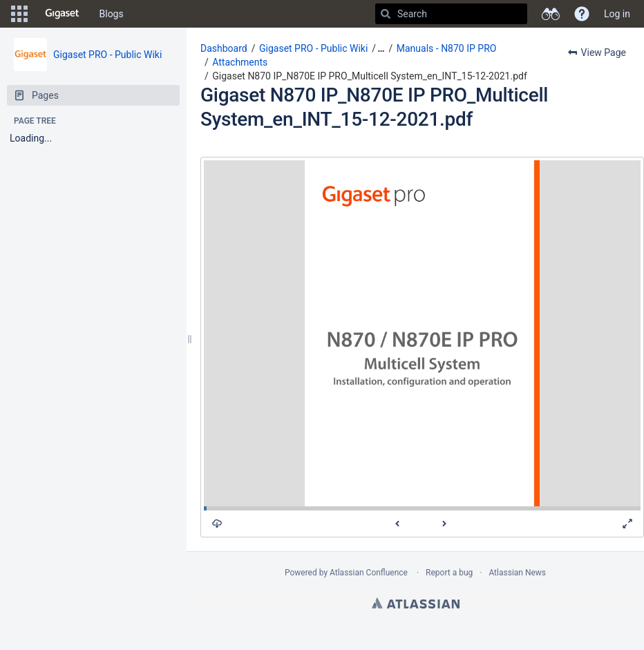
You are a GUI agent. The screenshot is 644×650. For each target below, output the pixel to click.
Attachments (240, 62)
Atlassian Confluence (369, 573)
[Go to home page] (62, 14)
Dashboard (224, 48)
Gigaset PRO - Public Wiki (107, 55)
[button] (19, 14)
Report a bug (449, 573)
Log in (617, 14)
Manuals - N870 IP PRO (447, 48)
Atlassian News (517, 573)
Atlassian (416, 603)
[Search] (386, 14)
